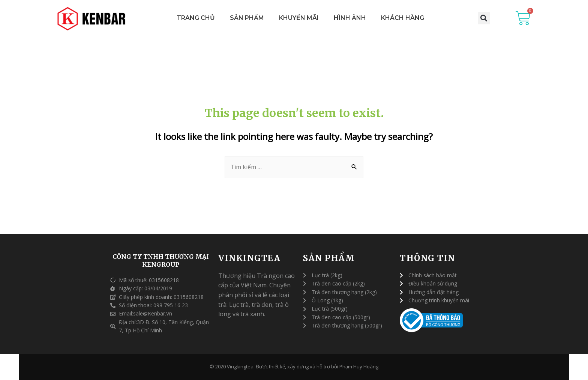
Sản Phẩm (247, 18)
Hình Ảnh (350, 18)
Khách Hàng (403, 18)
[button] (484, 18)
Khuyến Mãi (299, 18)
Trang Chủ (196, 18)
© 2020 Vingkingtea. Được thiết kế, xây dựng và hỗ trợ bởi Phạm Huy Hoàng (294, 367)
